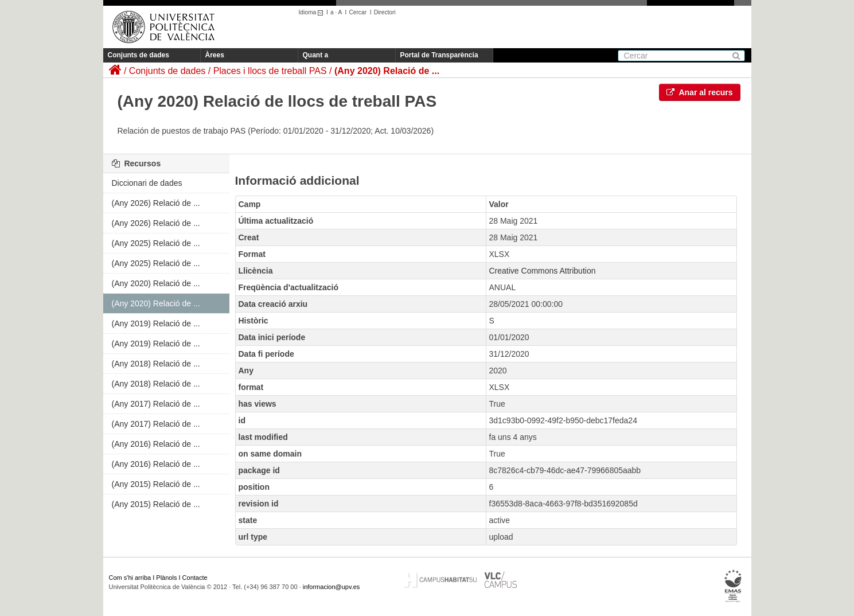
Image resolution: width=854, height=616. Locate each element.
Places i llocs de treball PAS (270, 71)
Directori (385, 12)
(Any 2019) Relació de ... (156, 323)
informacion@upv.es (332, 587)
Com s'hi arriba (130, 578)
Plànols (166, 578)
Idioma (313, 12)
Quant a (316, 55)
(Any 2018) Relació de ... (156, 364)
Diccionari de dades (147, 183)
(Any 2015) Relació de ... (156, 484)
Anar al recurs (700, 92)
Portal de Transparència (439, 55)
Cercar (358, 12)
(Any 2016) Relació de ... (156, 444)
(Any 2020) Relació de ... (387, 71)
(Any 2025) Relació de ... (156, 243)
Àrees (215, 55)
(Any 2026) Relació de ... (156, 203)
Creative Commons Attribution (543, 271)
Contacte (195, 578)
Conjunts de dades (139, 55)
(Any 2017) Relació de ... (156, 404)
